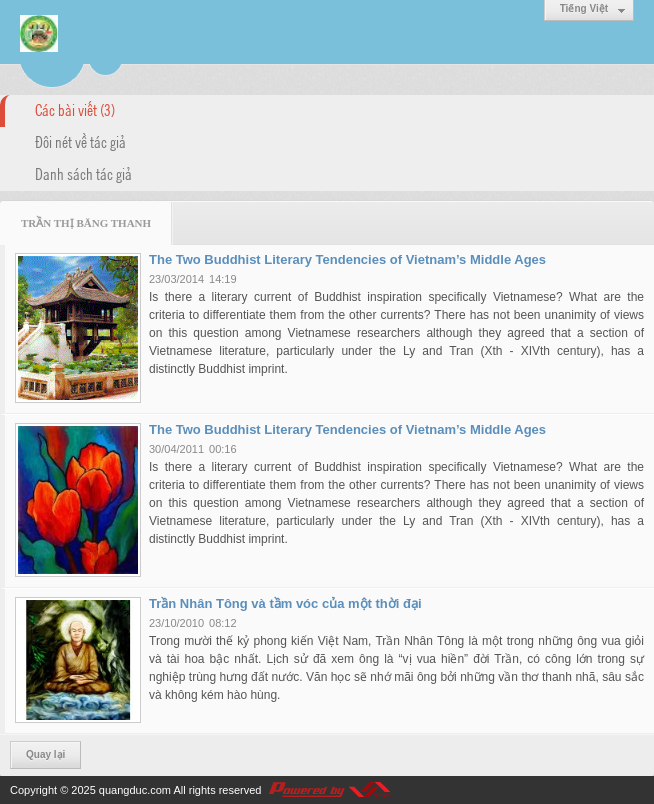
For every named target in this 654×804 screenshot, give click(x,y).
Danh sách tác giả (83, 173)
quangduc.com (135, 790)
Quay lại (45, 754)
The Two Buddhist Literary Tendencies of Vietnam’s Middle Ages (347, 259)
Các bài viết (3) (75, 109)
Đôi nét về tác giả (80, 141)
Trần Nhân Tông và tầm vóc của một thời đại (285, 603)
